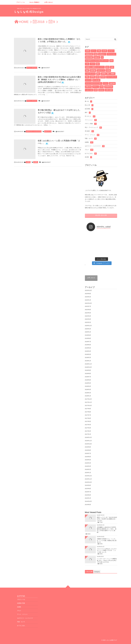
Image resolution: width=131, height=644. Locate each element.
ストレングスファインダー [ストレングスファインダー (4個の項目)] (94, 83)
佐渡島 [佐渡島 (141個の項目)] (88, 51)
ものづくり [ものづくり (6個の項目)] (101, 70)
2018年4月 (88, 386)
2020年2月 (88, 329)
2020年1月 (88, 332)
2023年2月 (88, 297)
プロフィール (21, 2)
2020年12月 (88, 326)
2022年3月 (88, 319)
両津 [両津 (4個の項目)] (96, 90)
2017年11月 (88, 402)
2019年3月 (88, 354)
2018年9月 (88, 370)
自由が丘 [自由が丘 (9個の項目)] (97, 57)
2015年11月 (88, 479)
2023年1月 (88, 300)
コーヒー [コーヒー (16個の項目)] (111, 51)
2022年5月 (88, 313)
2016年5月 (88, 460)
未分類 (88, 157)
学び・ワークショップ (93, 128)
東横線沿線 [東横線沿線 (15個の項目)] (89, 54)
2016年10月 (88, 444)
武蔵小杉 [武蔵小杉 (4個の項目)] (88, 87)
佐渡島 (28, 162)
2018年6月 (88, 380)
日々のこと (90, 116)
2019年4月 (88, 351)
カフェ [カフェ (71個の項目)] (94, 51)
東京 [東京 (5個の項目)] (98, 74)
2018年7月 (88, 377)
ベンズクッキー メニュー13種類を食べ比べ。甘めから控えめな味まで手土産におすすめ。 (107, 560)
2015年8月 (88, 489)
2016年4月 (88, 463)
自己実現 (89, 109)
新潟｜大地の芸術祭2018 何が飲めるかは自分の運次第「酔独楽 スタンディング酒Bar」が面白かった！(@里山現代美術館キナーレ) (59, 80)
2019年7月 (88, 342)
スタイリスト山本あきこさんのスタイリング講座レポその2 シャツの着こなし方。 (107, 550)
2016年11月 (88, 441)
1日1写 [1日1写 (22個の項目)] (104, 51)
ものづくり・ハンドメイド (34, 131)
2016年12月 (88, 437)
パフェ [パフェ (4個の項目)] (106, 83)
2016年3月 (88, 466)
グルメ (89, 150)
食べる (88, 101)
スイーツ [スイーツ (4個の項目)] (88, 80)
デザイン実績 (91, 124)
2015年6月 (88, 495)
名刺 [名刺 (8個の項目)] (111, 61)
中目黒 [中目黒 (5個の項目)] (108, 70)
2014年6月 (88, 505)
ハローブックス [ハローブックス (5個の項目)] (90, 74)
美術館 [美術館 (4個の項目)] (103, 77)
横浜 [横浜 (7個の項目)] (98, 64)
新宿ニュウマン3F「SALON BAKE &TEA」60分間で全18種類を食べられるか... (107, 519)
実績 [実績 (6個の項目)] (87, 70)
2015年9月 (88, 485)
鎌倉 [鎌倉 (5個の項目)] (98, 77)
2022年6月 (88, 310)
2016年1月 (88, 473)
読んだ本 (89, 105)
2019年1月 (88, 361)
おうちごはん (91, 154)
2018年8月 (88, 374)
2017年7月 (88, 415)
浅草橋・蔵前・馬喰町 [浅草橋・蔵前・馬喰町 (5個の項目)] (108, 74)
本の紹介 (89, 131)
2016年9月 (88, 447)
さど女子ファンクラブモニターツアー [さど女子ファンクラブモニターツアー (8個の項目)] (97, 61)
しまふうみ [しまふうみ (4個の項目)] (89, 90)
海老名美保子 (47, 68)
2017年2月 (88, 431)
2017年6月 (88, 418)
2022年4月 (88, 316)
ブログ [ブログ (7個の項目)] (92, 64)
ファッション (91, 120)
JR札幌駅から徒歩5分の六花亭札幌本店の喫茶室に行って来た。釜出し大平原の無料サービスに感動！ (107, 530)
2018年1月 (88, 396)
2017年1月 (88, 434)
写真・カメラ (91, 139)
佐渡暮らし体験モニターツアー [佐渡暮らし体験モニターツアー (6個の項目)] (95, 67)
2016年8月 (88, 450)
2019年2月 (88, 358)
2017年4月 (88, 425)
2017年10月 (88, 406)
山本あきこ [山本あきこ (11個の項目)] (102, 54)
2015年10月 (88, 482)
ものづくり (48, 131)
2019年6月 (88, 345)
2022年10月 (88, 303)
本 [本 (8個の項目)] (102, 57)
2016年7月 (88, 453)
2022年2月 (88, 322)
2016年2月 (88, 469)
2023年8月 (88, 294)
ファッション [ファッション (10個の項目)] (111, 54)
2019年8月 (88, 338)
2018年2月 (88, 393)
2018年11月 (88, 364)
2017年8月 (88, 412)
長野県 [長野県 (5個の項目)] (92, 77)
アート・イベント (32, 68)
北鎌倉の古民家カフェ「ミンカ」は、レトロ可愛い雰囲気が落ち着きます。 (107, 540)
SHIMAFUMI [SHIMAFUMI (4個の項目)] (109, 87)
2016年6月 (88, 457)
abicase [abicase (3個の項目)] (101, 90)
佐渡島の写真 (21, 603)
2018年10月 (88, 367)
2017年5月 (88, 421)
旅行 (88, 113)
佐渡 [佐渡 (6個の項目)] (112, 67)
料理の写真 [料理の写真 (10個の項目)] (89, 57)
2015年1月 (88, 498)
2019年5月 (88, 348)
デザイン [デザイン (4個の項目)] (96, 87)
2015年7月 (88, 492)
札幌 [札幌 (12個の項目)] (96, 54)
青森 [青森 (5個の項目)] (87, 77)
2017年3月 (88, 428)
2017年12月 (88, 399)
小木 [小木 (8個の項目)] (87, 64)
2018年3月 (88, 390)
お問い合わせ (48, 2)
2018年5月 (88, 383)
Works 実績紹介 (34, 2)
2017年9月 (88, 409)
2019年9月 (88, 335)
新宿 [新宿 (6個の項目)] (107, 67)
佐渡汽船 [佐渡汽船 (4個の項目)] (112, 83)
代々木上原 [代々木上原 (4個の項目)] (96, 80)
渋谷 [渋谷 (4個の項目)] (102, 87)
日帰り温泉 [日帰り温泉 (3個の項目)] (109, 90)
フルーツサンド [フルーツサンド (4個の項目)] (112, 77)
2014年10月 (88, 501)
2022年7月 (88, 306)
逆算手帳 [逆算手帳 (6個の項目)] (93, 70)
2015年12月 (88, 476)
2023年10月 (88, 290)
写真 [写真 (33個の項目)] (99, 51)
